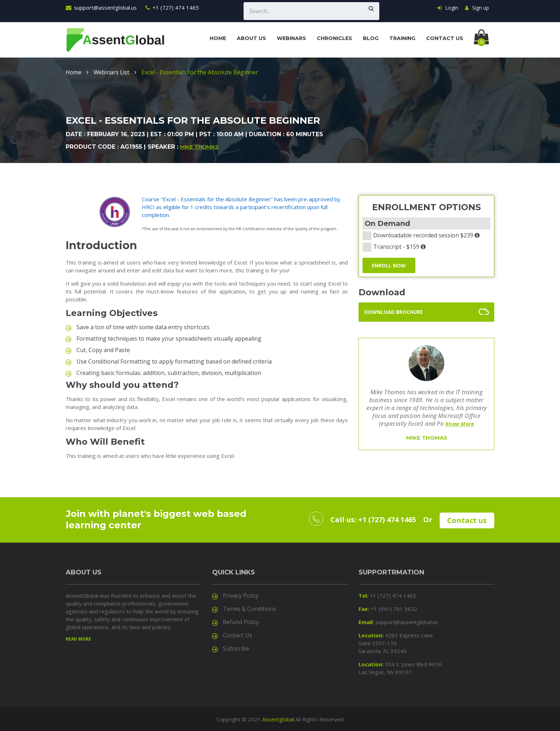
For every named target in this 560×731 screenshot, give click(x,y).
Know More (460, 424)
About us (251, 38)
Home (218, 38)
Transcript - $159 (396, 247)
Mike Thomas (199, 147)
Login (448, 8)
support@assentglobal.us (101, 8)
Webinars (291, 38)
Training (402, 38)
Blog (371, 38)
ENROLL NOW (389, 265)
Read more (78, 638)
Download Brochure (394, 312)
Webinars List (112, 72)
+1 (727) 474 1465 (172, 8)
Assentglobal (278, 718)
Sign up (477, 8)
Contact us (445, 38)
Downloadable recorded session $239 (423, 235)
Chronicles (334, 38)
